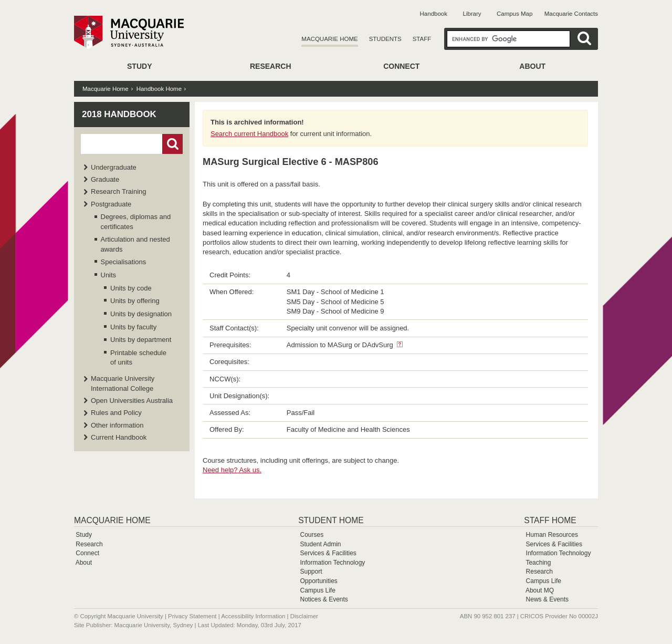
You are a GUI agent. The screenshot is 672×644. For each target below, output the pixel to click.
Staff (422, 39)
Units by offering (135, 301)
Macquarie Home (329, 39)
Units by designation (141, 314)
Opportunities (318, 581)
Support (311, 572)
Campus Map (514, 14)
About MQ (540, 590)
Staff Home (550, 520)
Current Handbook (119, 437)
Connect (401, 66)
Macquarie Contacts (571, 14)
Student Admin (320, 544)
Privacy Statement (192, 616)
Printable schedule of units (138, 357)
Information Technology (332, 563)
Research (271, 66)
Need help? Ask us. (232, 470)
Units (109, 275)
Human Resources (552, 535)
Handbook (434, 14)
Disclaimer (304, 616)
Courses (312, 535)
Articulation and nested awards (135, 244)
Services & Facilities (328, 553)
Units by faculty (133, 327)
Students (385, 39)
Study (139, 66)
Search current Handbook (249, 134)
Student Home (331, 520)
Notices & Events (324, 599)
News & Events (547, 599)
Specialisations (124, 262)
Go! (172, 144)
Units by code (131, 288)
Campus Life (317, 590)
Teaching (538, 563)
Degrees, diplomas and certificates (136, 221)
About (532, 66)
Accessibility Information (253, 616)
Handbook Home (159, 89)
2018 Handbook (119, 114)
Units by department (141, 340)
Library (472, 14)
